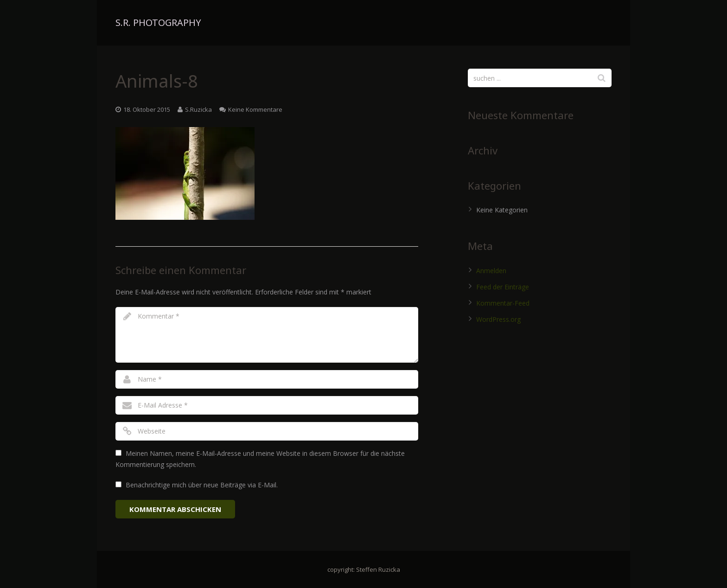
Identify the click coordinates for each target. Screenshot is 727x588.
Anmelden (491, 271)
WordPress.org (498, 319)
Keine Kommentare (255, 109)
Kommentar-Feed (503, 303)
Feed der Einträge (503, 287)
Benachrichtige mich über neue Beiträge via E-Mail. (202, 485)
